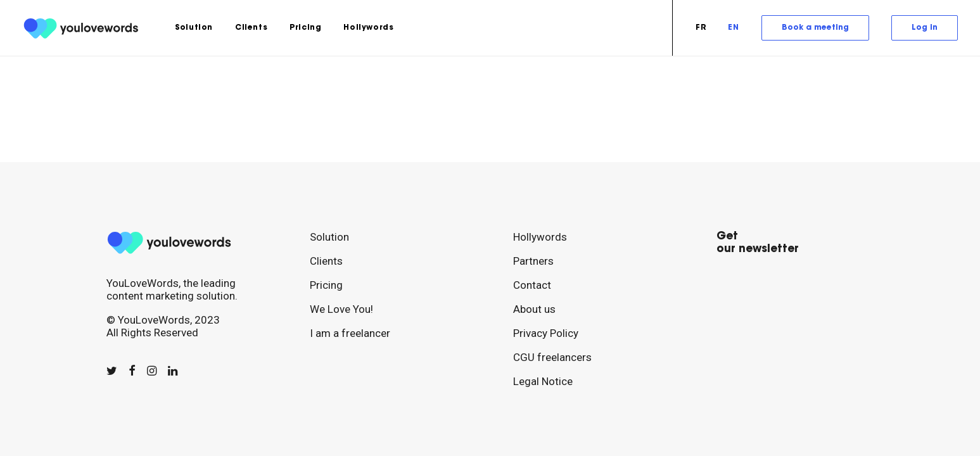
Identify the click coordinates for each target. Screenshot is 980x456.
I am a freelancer (350, 333)
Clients (251, 28)
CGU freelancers (552, 357)
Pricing (305, 28)
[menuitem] (194, 28)
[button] (112, 370)
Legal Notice (543, 381)
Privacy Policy (546, 333)
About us (534, 309)
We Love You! (341, 309)
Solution (194, 28)
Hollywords (368, 28)
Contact (532, 285)
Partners (533, 261)
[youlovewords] (83, 28)
